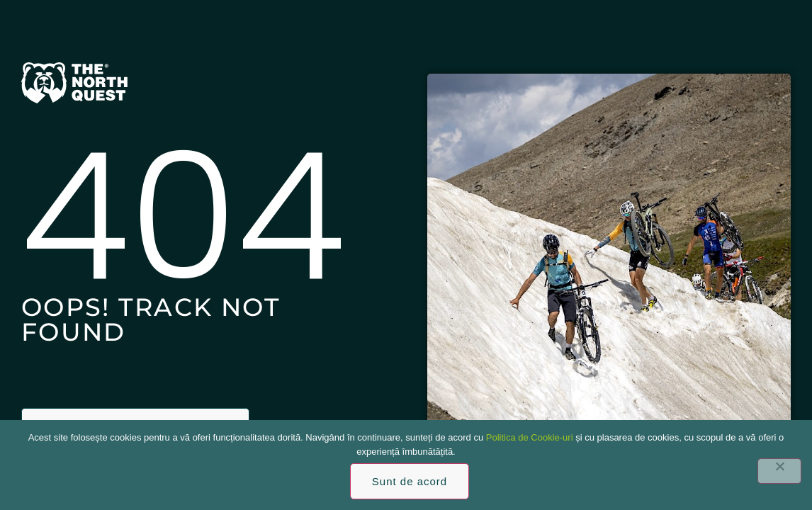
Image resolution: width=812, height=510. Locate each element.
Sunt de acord (410, 481)
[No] (779, 471)
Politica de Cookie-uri (530, 437)
